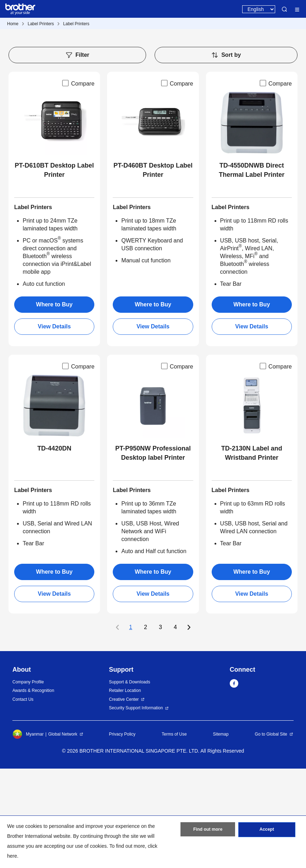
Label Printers (41, 24)
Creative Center (124, 799)
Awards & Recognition (33, 790)
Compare (78, 182)
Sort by (226, 154)
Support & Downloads (129, 781)
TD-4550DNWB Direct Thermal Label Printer (252, 269)
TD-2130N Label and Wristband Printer (252, 552)
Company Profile (28, 781)
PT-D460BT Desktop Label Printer (153, 269)
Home (13, 24)
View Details (54, 426)
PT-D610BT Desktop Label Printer (54, 269)
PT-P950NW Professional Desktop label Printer (153, 552)
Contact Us (23, 799)
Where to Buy (54, 404)
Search (284, 9)
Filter (77, 154)
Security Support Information (136, 807)
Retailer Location (125, 790)
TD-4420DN (54, 548)
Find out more (208, 831)
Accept (267, 831)
